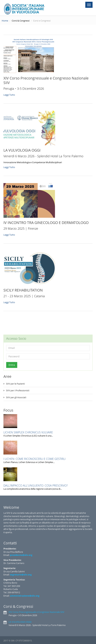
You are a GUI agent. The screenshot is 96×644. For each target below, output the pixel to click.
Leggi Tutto (9, 95)
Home (5, 21)
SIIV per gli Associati (16, 397)
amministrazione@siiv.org (25, 596)
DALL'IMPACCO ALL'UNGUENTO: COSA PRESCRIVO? (36, 486)
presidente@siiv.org (21, 555)
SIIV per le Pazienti (15, 384)
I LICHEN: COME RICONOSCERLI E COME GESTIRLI (34, 459)
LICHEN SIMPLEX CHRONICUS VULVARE (28, 432)
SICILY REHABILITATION (23, 290)
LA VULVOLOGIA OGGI (22, 150)
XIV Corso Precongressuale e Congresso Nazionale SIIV (46, 80)
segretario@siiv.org (21, 575)
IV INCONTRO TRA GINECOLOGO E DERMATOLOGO (46, 223)
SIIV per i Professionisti (18, 390)
